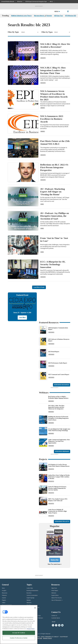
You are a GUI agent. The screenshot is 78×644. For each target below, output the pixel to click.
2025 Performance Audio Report (58, 363)
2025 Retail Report (54, 352)
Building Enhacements (32, 591)
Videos (4, 603)
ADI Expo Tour (59, 16)
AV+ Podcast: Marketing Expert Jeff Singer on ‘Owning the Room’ (53, 192)
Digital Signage (30, 598)
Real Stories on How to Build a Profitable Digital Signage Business (58, 397)
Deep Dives (51, 332)
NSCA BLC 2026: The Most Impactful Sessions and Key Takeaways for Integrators (56, 407)
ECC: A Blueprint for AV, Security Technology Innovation (53, 264)
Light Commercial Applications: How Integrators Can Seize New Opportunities (59, 441)
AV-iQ (51, 2)
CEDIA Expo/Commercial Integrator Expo (36, 2)
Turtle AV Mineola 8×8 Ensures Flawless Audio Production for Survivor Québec (57, 488)
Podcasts (4, 595)
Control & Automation (32, 595)
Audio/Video (30, 588)
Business (29, 593)
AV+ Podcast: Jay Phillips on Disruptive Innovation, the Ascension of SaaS (55, 216)
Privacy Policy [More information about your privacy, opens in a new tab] (31, 629)
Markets (29, 600)
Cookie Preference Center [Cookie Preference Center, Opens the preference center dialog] (19, 638)
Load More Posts (39, 287)
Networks (29, 603)
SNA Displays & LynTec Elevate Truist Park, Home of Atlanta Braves (59, 465)
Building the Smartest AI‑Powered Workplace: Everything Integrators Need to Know (58, 418)
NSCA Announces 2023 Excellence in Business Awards (52, 119)
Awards (43, 108)
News (42, 204)
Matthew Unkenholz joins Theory (21, 16)
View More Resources (62, 385)
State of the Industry (57, 598)
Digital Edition (55, 595)
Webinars (51, 401)
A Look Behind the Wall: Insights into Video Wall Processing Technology (59, 430)
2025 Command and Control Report (59, 375)
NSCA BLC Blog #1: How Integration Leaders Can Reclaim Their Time (53, 70)
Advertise (20, 2)
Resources (5, 593)
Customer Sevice (56, 618)
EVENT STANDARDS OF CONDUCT (50, 637)
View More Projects (62, 521)
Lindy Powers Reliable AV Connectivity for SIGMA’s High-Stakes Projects (58, 511)
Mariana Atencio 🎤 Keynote (43, 16)
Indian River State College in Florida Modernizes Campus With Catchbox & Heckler (59, 477)
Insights (43, 58)
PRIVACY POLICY (47, 638)
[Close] (35, 608)
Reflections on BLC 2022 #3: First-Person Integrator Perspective (54, 167)
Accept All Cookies (19, 633)
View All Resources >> (57, 600)
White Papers (55, 591)
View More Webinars (62, 451)
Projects (51, 469)
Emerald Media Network (8, 2)
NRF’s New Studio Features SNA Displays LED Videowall (58, 500)
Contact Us (54, 616)
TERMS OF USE (38, 638)
